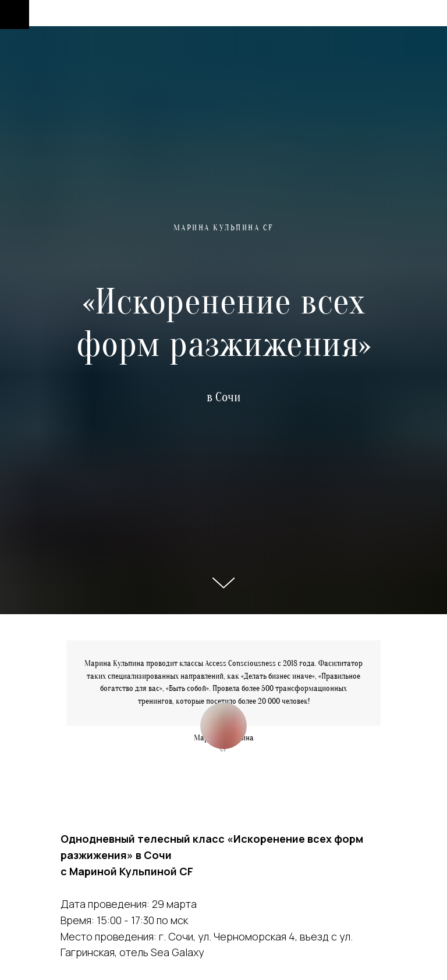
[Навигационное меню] (15, 15)
